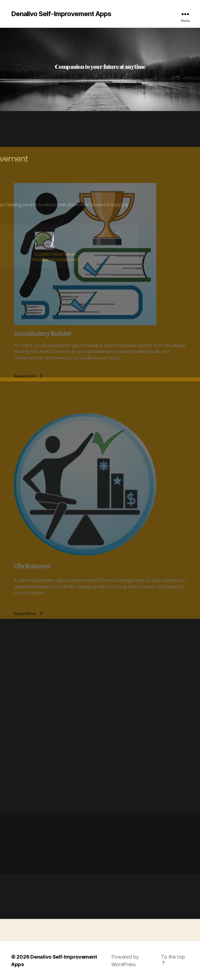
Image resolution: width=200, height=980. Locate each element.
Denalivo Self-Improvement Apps (61, 14)
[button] (28, 564)
